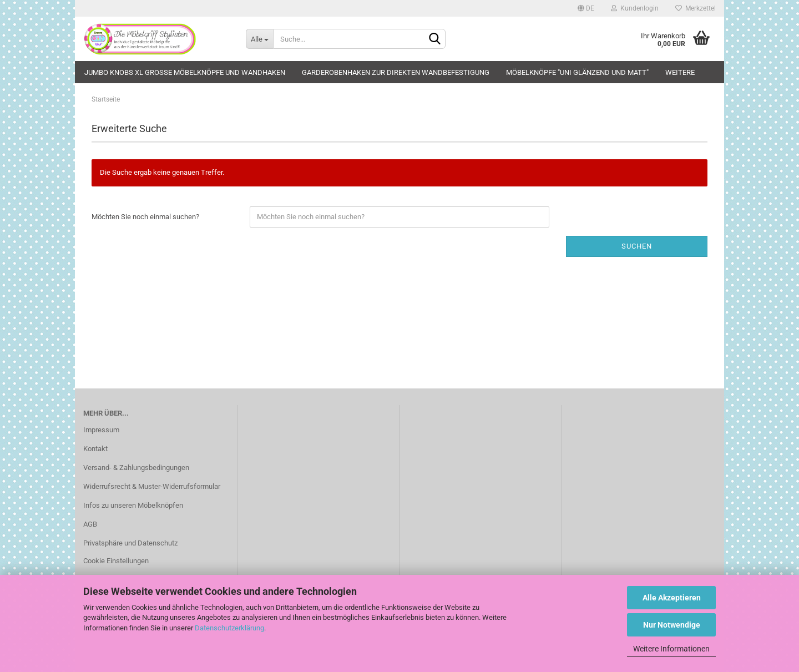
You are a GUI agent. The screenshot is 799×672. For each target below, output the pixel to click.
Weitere (680, 72)
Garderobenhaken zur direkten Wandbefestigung (396, 72)
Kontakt (95, 449)
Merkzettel (696, 8)
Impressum (101, 430)
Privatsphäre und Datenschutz (130, 543)
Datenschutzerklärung (229, 628)
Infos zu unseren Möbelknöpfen (133, 505)
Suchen (637, 246)
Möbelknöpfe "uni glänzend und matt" (577, 72)
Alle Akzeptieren (672, 598)
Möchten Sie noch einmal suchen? (145, 217)
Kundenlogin (635, 8)
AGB (90, 524)
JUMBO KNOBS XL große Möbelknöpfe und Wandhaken (185, 72)
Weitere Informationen (671, 649)
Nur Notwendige (672, 625)
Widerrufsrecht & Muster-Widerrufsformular (152, 486)
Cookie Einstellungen (116, 561)
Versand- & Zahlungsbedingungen (136, 468)
